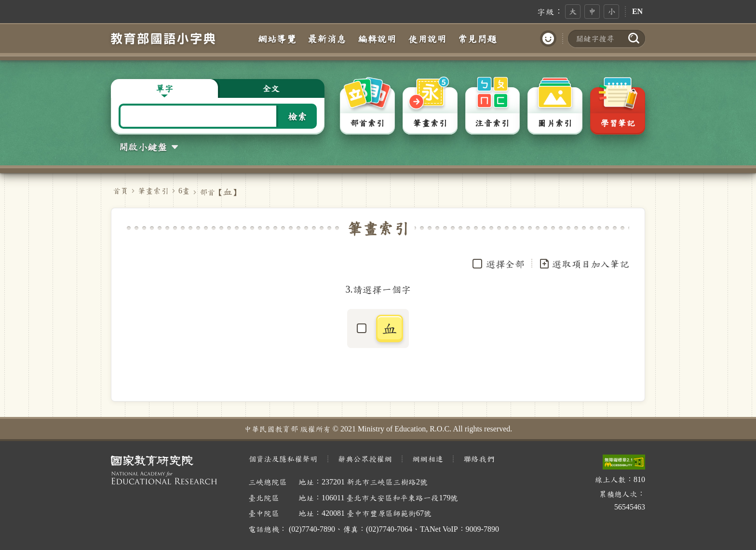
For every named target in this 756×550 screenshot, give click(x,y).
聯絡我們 (479, 459)
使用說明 (427, 39)
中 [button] (592, 11)
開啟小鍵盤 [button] (143, 147)
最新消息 (327, 39)
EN (637, 11)
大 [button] (573, 11)
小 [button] (611, 11)
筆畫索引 (153, 191)
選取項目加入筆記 (584, 264)
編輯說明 (377, 39)
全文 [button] (271, 88)
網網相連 (428, 459)
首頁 (121, 191)
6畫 (184, 191)
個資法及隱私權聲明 (283, 459)
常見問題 (477, 39)
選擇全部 (505, 264)
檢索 (297, 116)
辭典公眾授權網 (365, 459)
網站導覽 (277, 39)
